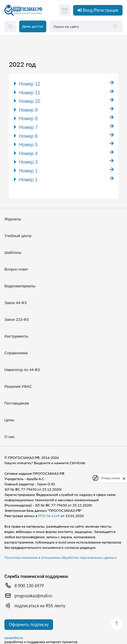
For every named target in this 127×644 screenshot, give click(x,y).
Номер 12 (30, 84)
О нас (10, 437)
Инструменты (16, 336)
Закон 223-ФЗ (17, 320)
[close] (124, 478)
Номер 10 (30, 101)
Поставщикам (17, 403)
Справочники (16, 353)
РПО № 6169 (49, 516)
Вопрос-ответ (16, 269)
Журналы (13, 219)
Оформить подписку (29, 624)
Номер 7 (28, 127)
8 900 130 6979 (29, 586)
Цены (9, 420)
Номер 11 (30, 93)
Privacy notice (110, 478)
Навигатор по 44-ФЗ (22, 370)
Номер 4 (28, 154)
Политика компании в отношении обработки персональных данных (61, 557)
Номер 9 (28, 110)
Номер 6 (28, 136)
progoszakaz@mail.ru (33, 596)
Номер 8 (28, 119)
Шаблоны (13, 253)
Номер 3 (28, 162)
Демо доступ (33, 26)
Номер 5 (28, 145)
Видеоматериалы (20, 286)
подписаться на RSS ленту (40, 606)
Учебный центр (18, 236)
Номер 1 (28, 171)
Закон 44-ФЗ (15, 303)
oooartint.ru (14, 638)
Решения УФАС (18, 386)
